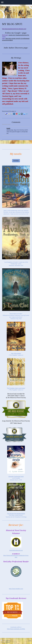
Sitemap (8, 641)
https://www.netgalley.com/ (16, 589)
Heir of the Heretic (16, 353)
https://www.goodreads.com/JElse (16, 629)
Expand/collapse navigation (16, 2)
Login (30, 641)
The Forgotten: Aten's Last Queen (16, 388)
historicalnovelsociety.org (16, 550)
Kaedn (8, 128)
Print (3, 641)
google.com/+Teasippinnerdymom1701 (19, 35)
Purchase (16, 161)
